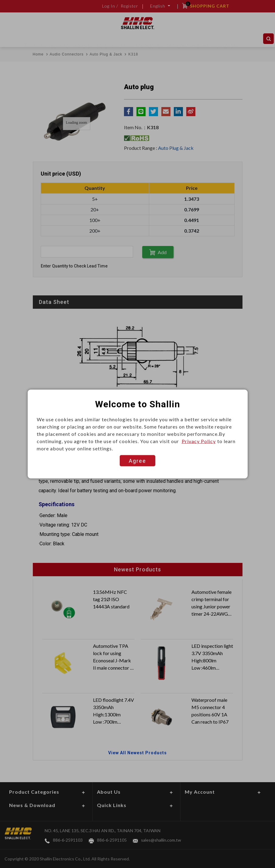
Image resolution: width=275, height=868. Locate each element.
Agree (137, 461)
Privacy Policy (199, 441)
